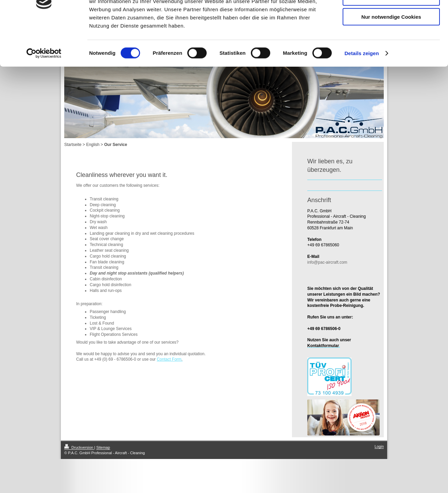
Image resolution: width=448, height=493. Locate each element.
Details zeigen (361, 93)
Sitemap (103, 447)
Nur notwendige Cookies (391, 57)
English (93, 145)
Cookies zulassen (391, 17)
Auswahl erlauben (391, 37)
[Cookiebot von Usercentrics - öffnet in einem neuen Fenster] (44, 93)
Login (379, 446)
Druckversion (79, 447)
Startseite (73, 145)
